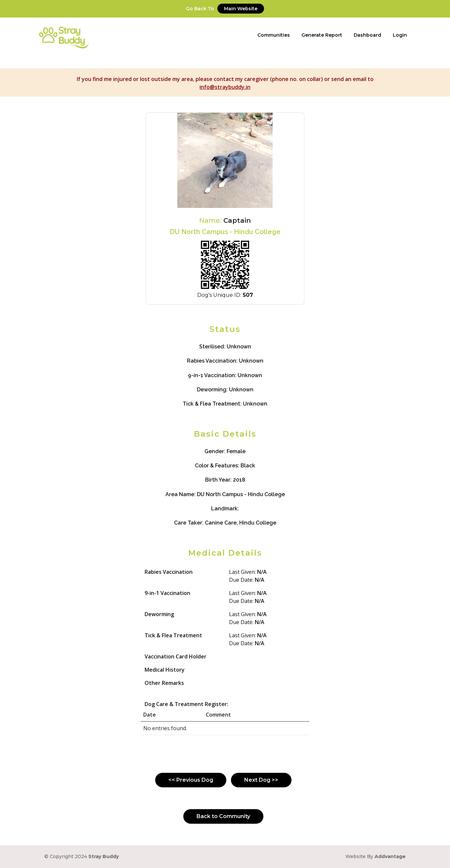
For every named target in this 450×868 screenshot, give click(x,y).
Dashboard (367, 35)
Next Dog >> (261, 780)
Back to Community (223, 816)
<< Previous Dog (191, 780)
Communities (274, 35)
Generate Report (322, 35)
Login (400, 35)
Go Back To (225, 9)
